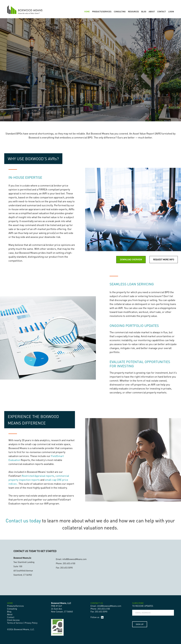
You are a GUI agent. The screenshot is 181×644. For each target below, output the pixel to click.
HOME (87, 11)
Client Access (13, 620)
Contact (11, 617)
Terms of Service (15, 623)
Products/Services (15, 606)
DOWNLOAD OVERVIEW (131, 259)
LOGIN (171, 11)
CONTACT (162, 11)
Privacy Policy (31, 623)
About (10, 614)
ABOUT (152, 11)
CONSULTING (120, 11)
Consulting (12, 609)
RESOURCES (133, 11)
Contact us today (23, 520)
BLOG (144, 11)
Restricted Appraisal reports (38, 476)
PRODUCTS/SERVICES (102, 11)
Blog (9, 612)
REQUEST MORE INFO (164, 259)
